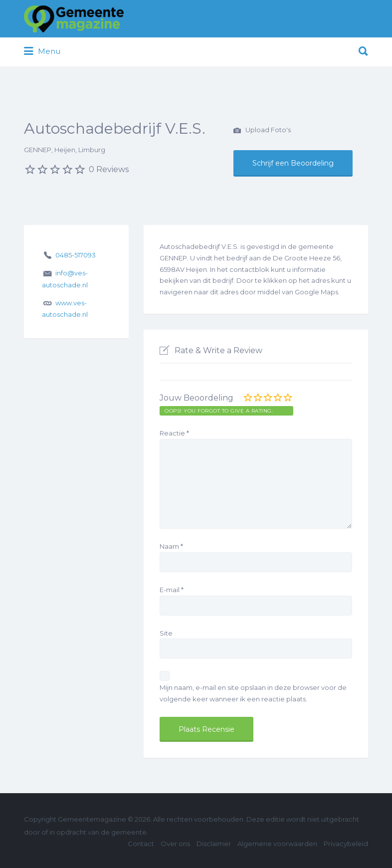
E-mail (172, 590)
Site (166, 633)
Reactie (174, 433)
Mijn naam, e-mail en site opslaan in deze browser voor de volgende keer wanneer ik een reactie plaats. (253, 693)
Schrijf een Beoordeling (293, 163)
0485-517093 (76, 255)
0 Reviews (109, 169)
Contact (141, 844)
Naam (171, 546)
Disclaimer (214, 844)
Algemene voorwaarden (277, 844)
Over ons (175, 844)
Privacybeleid (346, 844)
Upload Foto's (262, 131)
